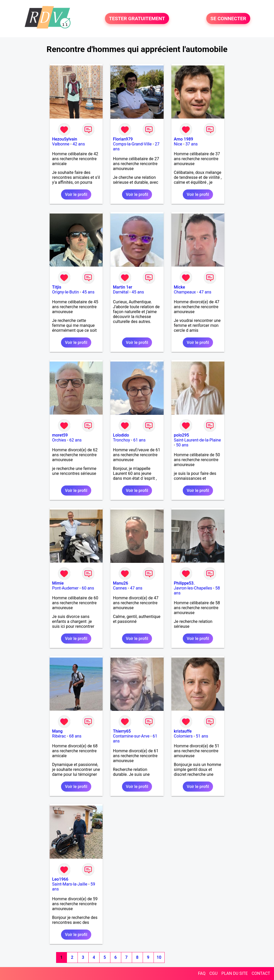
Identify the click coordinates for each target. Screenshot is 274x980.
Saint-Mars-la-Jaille (70, 884)
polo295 (182, 435)
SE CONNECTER (228, 19)
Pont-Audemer (65, 588)
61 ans (139, 440)
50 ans (182, 445)
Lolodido (121, 435)
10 (159, 957)
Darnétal (121, 292)
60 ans (88, 588)
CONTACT (261, 973)
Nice (178, 144)
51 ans (202, 736)
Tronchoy (121, 440)
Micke (180, 287)
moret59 (60, 435)
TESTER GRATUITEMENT (137, 19)
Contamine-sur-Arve (131, 736)
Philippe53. (184, 583)
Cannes (120, 588)
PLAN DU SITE (235, 973)
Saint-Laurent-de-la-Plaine (197, 440)
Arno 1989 (184, 139)
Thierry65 (122, 731)
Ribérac (59, 736)
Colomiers (183, 736)
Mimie (58, 583)
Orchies (59, 440)
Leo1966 (60, 879)
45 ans (88, 292)
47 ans (205, 292)
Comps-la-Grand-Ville (132, 144)
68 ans (75, 736)
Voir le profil (76, 194)
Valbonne (61, 144)
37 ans (192, 144)
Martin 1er (123, 287)
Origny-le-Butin (66, 292)
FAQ (202, 973)
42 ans (79, 144)
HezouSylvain (65, 139)
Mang (58, 731)
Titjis (57, 287)
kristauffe (183, 731)
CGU (214, 973)
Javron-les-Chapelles (193, 588)
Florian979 (123, 139)
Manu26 (121, 583)
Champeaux (185, 292)
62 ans (75, 440)
